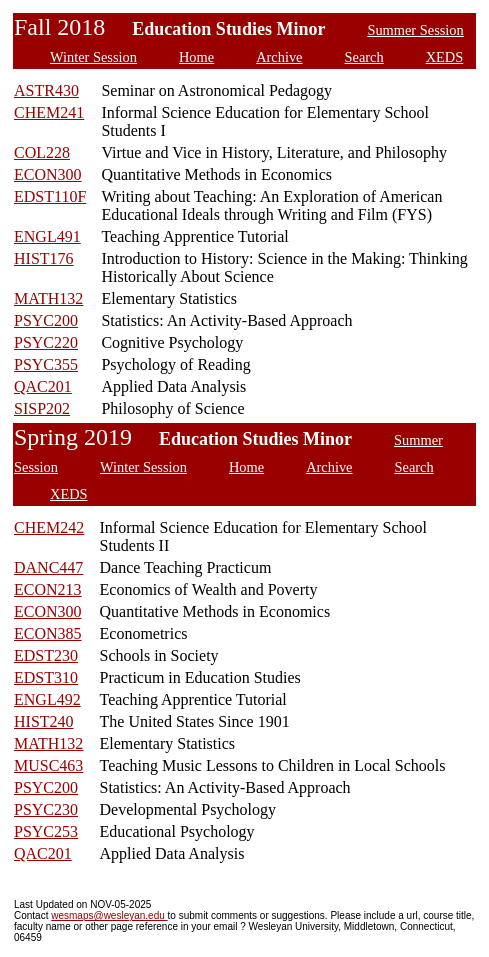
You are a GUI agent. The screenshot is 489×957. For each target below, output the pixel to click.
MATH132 (48, 298)
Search (364, 57)
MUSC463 (48, 765)
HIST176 (44, 258)
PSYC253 (46, 831)
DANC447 (48, 567)
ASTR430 (46, 90)
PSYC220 (46, 342)
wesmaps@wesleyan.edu (109, 915)
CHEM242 (49, 527)
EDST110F (50, 196)
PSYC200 (46, 320)
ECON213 (48, 589)
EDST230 (46, 655)
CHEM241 (49, 112)
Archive (279, 57)
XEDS (445, 57)
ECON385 (48, 633)
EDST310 (46, 677)
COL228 (42, 152)
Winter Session (93, 57)
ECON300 (48, 174)
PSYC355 (46, 364)
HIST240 (44, 721)
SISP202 (42, 408)
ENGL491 (47, 236)
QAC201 (43, 386)
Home (196, 57)
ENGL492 (47, 699)
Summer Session (415, 30)
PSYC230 (46, 809)
